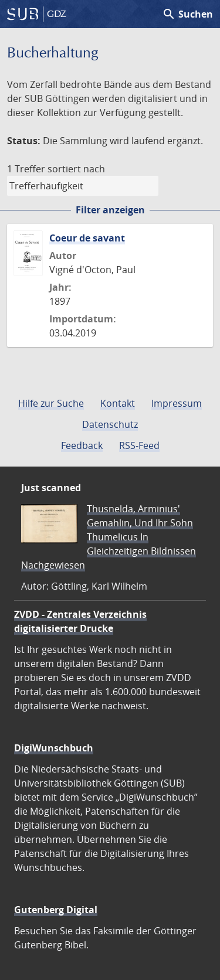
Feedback (82, 445)
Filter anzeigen (110, 210)
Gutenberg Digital (56, 910)
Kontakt (118, 403)
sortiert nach (76, 169)
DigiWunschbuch (54, 748)
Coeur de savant (87, 238)
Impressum (177, 403)
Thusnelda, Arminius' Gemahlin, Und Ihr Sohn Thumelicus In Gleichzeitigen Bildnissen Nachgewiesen (109, 537)
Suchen (187, 14)
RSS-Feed (139, 445)
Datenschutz (110, 424)
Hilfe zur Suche (51, 403)
